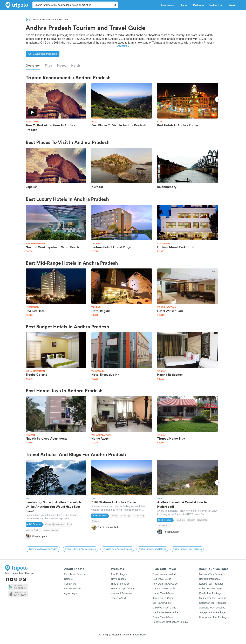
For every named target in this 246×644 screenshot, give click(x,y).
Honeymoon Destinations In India (170, 622)
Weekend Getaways (122, 593)
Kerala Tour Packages (211, 593)
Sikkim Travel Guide (163, 617)
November (202, 520)
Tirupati (115, 516)
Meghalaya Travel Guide (166, 612)
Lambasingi (139, 516)
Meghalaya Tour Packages (213, 598)
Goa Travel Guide (162, 579)
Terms (126, 635)
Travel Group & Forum (123, 588)
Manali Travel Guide (163, 593)
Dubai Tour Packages (211, 588)
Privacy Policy (139, 635)
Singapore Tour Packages (213, 612)
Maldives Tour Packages (212, 574)
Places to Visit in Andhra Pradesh (43, 549)
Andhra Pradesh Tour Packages (187, 549)
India (70, 524)
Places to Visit (118, 598)
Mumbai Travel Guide (164, 588)
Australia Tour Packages (212, 608)
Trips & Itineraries (120, 584)
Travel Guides (118, 579)
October (191, 520)
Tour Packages (119, 574)
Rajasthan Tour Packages (213, 603)
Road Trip (180, 520)
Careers (68, 579)
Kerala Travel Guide (163, 598)
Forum (185, 5)
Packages (199, 5)
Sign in (233, 5)
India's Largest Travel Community (20, 573)
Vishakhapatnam (52, 530)
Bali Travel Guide (162, 603)
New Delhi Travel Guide (165, 584)
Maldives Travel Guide (164, 608)
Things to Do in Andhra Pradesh (117, 549)
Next (218, 100)
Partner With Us (73, 588)
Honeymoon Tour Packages (214, 617)
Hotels (76, 66)
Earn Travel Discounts (76, 574)
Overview (33, 66)
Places (61, 66)
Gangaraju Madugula (55, 524)
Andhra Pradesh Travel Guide (152, 549)
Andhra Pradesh (34, 530)
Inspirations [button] (169, 5)
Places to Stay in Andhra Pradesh (80, 549)
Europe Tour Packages (211, 584)
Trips (48, 66)
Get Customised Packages (43, 54)
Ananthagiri (126, 516)
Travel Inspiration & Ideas (166, 574)
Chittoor (96, 521)
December (163, 526)
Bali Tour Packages (209, 579)
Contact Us (70, 584)
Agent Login (70, 593)
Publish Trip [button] (216, 5)
